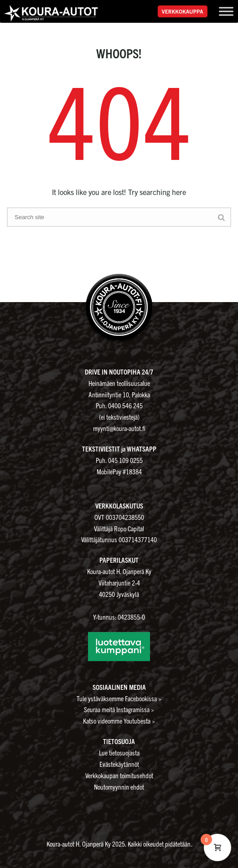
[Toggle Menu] (226, 11)
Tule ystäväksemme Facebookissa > (119, 698)
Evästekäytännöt (119, 764)
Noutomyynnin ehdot (119, 787)
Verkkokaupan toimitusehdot (119, 775)
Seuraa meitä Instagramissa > (119, 709)
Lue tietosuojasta (119, 752)
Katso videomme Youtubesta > (119, 721)
